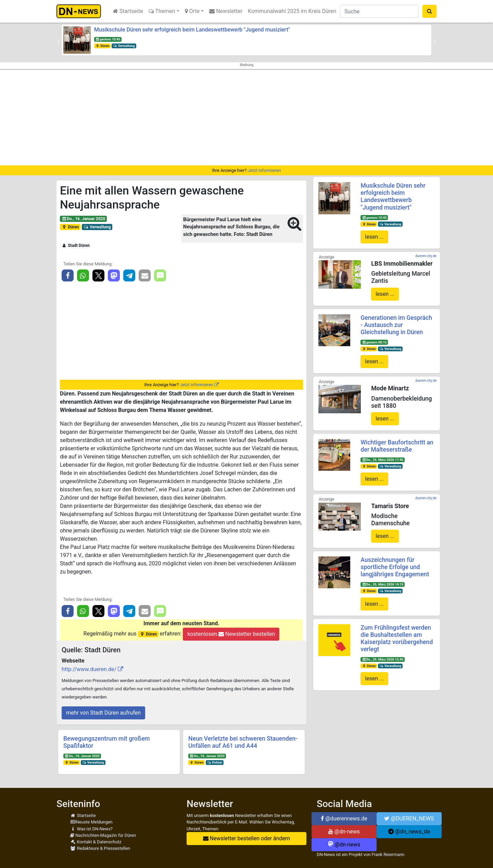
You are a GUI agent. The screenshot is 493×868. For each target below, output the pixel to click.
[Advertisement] (246, 117)
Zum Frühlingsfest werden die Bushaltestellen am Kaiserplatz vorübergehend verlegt (397, 638)
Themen (162, 11)
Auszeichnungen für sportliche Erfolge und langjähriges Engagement (395, 567)
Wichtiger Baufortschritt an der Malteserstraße (397, 446)
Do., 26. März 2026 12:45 (383, 659)
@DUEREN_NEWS (409, 819)
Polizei (215, 762)
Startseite (128, 11)
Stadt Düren (76, 246)
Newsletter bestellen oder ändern (247, 838)
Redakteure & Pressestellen (100, 848)
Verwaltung (124, 46)
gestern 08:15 (374, 342)
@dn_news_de (409, 832)
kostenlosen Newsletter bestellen (231, 634)
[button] (58, 42)
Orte (192, 11)
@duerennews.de (344, 819)
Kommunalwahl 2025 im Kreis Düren (292, 11)
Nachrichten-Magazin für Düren (103, 835)
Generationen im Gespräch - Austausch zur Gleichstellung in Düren (396, 325)
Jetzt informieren (264, 170)
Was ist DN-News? (91, 829)
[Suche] (379, 11)
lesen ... (374, 237)
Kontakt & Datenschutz (96, 842)
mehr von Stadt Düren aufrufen (103, 713)
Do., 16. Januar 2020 (84, 219)
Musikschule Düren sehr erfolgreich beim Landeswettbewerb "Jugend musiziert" (192, 30)
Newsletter (226, 11)
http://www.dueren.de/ (89, 669)
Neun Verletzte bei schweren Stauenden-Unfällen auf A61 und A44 (243, 742)
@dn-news (344, 832)
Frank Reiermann (388, 854)
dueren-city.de (426, 256)
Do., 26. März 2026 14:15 (383, 584)
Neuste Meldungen (91, 822)
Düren (102, 46)
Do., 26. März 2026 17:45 (383, 460)
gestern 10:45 (108, 39)
